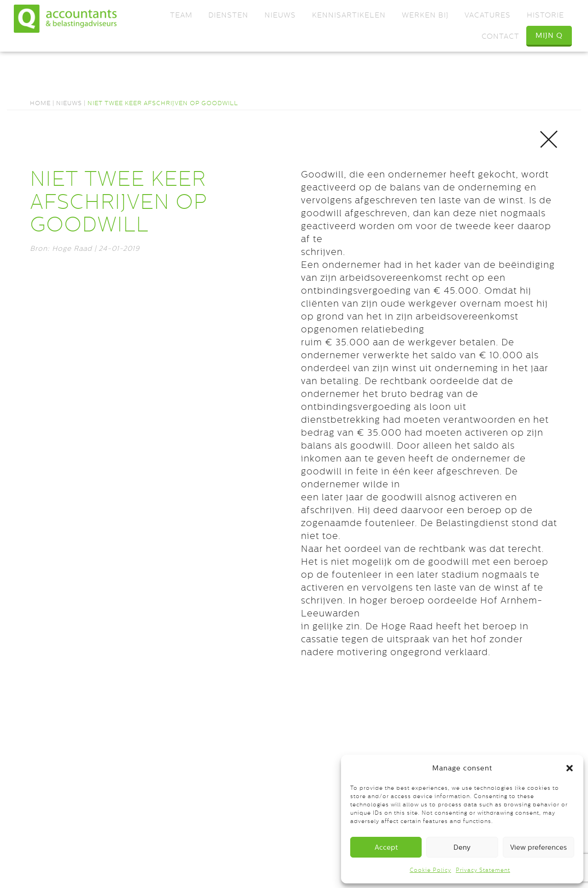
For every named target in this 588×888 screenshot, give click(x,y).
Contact (500, 36)
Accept (386, 847)
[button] (570, 768)
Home (40, 103)
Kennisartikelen (349, 15)
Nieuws (280, 15)
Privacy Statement (483, 870)
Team (181, 15)
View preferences (538, 847)
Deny (462, 847)
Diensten (228, 15)
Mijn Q (549, 35)
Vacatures (488, 15)
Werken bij (425, 15)
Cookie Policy (430, 870)
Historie (545, 15)
